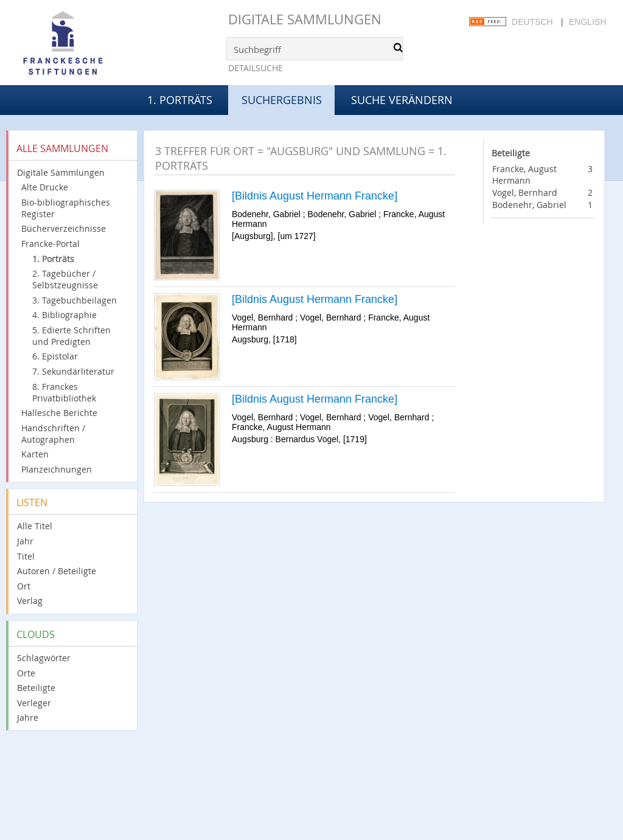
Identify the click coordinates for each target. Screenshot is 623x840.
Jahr (25, 541)
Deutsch (532, 22)
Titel (26, 556)
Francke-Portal (50, 244)
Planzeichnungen (57, 469)
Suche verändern (402, 100)
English (587, 22)
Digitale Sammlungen (305, 19)
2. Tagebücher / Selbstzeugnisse (65, 279)
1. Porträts (180, 100)
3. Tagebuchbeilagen (75, 300)
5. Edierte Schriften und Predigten (71, 336)
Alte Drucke (45, 187)
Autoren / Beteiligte (57, 571)
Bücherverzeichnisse (64, 228)
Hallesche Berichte (59, 413)
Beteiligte (36, 688)
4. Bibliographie (64, 315)
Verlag (30, 601)
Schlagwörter (44, 658)
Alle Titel (35, 526)
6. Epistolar (55, 356)
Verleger (34, 703)
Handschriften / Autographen (53, 434)
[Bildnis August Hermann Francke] (315, 196)
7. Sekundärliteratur (73, 371)
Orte (26, 673)
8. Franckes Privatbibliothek (64, 392)
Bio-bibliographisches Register (66, 208)
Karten (35, 454)
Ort (24, 586)
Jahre (28, 717)
